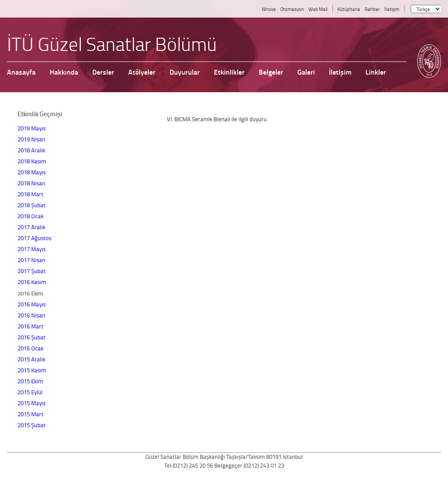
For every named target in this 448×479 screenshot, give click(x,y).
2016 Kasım (32, 282)
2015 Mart (31, 414)
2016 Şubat (32, 337)
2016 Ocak (31, 348)
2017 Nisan (31, 260)
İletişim (392, 9)
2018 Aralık (31, 150)
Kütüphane (349, 9)
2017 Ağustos (34, 238)
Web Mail (318, 9)
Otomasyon (292, 9)
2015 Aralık (31, 359)
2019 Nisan (31, 139)
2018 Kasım (32, 161)
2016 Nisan (31, 315)
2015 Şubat (32, 425)
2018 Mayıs (32, 172)
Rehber (372, 9)
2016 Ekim (30, 293)
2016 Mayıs (32, 304)
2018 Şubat (32, 205)
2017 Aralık (31, 227)
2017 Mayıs (32, 249)
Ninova (269, 9)
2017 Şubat (32, 271)
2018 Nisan (31, 183)
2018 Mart (31, 194)
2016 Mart (31, 326)
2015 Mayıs (32, 403)
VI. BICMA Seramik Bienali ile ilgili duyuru (217, 119)
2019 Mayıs (32, 128)
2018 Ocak (31, 216)
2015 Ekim (30, 381)
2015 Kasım (32, 370)
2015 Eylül (30, 392)
